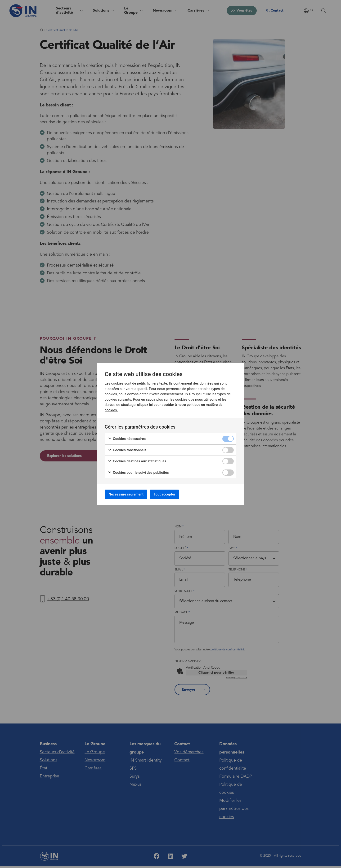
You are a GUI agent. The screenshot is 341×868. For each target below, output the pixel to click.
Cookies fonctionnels (127, 449)
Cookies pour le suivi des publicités (138, 472)
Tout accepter (171, 494)
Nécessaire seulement (128, 494)
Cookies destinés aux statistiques (137, 460)
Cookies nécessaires (127, 438)
